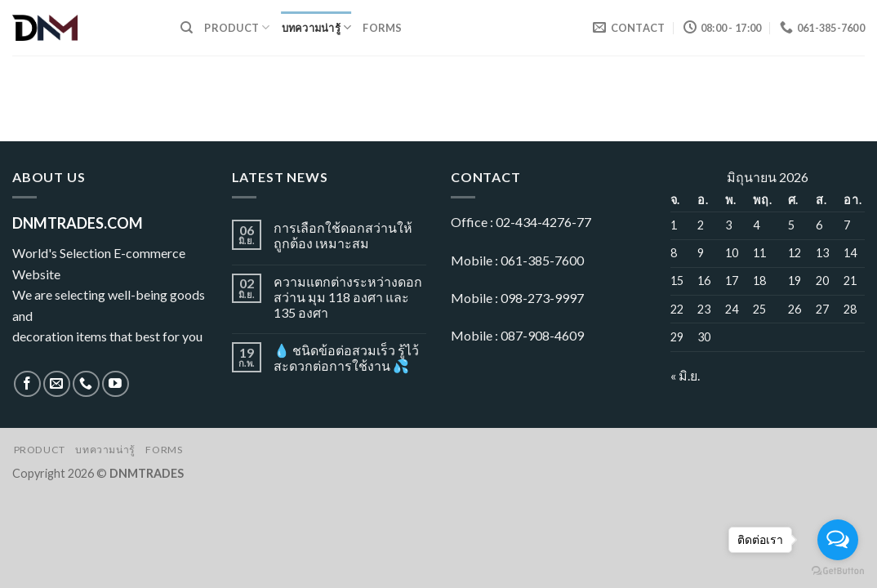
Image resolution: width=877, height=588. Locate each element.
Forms (382, 28)
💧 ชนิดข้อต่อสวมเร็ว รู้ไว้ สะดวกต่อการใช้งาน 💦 (346, 358)
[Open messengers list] (838, 540)
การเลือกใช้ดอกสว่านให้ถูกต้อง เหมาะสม (343, 235)
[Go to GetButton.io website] (838, 571)
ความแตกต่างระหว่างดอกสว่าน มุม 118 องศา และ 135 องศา (348, 297)
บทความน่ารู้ (317, 27)
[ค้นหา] (187, 28)
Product (237, 27)
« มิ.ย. (685, 375)
